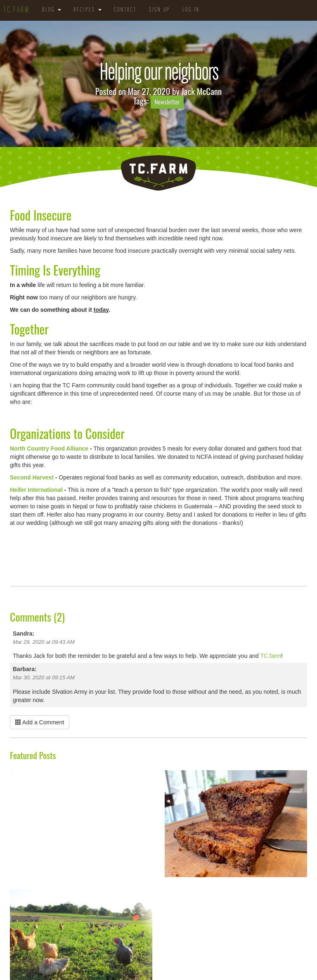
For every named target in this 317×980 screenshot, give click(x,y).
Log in (191, 10)
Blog (52, 10)
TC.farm (271, 656)
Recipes (88, 10)
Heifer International (36, 490)
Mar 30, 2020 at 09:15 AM (44, 677)
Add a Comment (40, 722)
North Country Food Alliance (49, 448)
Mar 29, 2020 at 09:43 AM (44, 642)
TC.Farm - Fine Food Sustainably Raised (158, 173)
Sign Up (160, 10)
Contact (125, 10)
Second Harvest (32, 477)
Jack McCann (202, 91)
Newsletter (167, 102)
